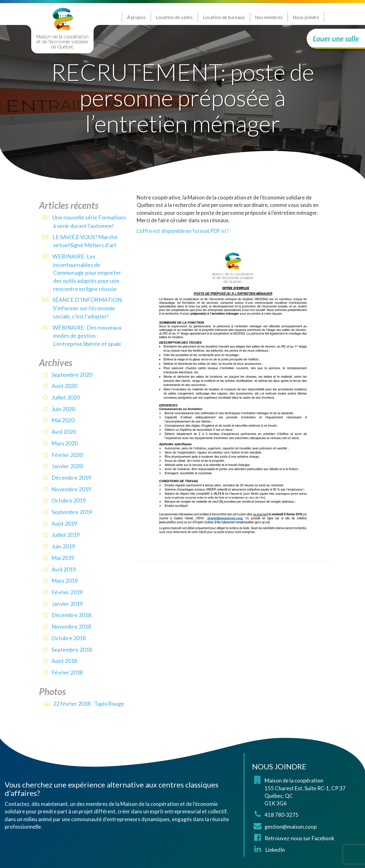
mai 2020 (63, 420)
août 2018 (64, 661)
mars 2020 (65, 443)
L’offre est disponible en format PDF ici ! (183, 231)
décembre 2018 (71, 615)
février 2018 (67, 672)
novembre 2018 (71, 626)
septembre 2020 (72, 375)
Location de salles (174, 17)
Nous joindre (306, 17)
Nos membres (269, 17)
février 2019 (67, 592)
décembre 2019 (71, 478)
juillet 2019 (66, 535)
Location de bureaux (224, 17)
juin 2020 (63, 409)
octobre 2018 (69, 638)
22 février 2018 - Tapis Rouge (89, 704)
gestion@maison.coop (291, 827)
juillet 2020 (66, 397)
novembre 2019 (71, 489)
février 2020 (67, 455)
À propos (136, 17)
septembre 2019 (72, 512)
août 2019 (64, 523)
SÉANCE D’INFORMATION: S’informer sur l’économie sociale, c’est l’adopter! (88, 308)
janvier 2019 (67, 604)
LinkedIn (275, 850)
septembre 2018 (72, 650)
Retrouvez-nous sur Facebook (299, 838)
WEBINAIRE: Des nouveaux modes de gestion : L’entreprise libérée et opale (87, 336)
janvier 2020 (67, 466)
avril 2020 (64, 432)
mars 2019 (65, 581)
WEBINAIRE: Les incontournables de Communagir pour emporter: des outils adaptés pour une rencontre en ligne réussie (88, 272)
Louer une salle (336, 39)
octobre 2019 (69, 500)
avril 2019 (64, 569)
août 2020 (64, 386)
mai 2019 (63, 558)
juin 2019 (63, 546)
